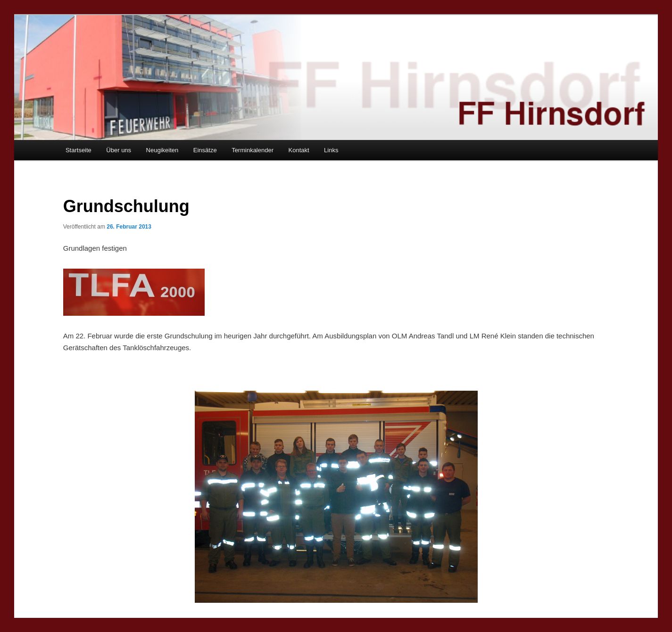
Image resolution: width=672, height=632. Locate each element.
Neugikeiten (162, 150)
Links (331, 150)
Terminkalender (253, 150)
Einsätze (205, 150)
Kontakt (299, 150)
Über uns (119, 150)
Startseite (79, 150)
